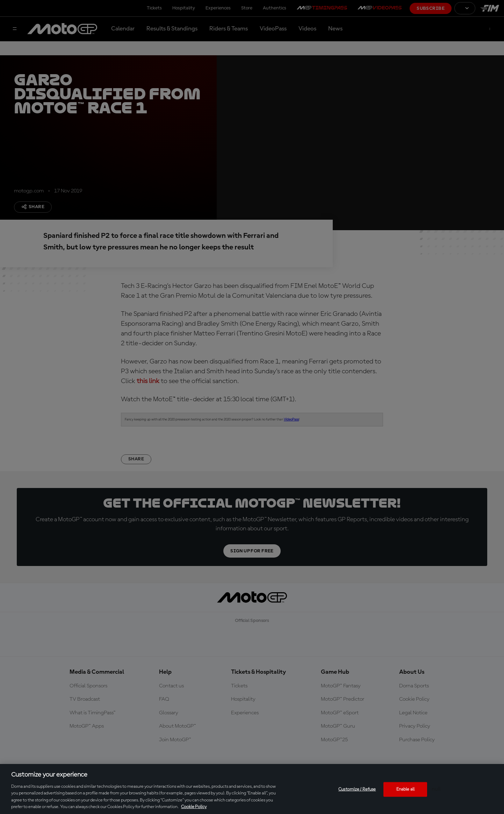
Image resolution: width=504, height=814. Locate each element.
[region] (252, 789)
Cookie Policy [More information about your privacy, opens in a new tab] (194, 807)
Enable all (405, 789)
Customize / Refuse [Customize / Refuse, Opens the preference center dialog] (357, 789)
